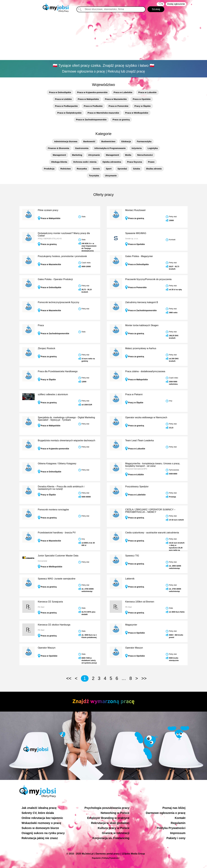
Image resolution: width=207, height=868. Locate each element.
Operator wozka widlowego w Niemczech (146, 417)
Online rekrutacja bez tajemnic (42, 818)
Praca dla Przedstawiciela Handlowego (58, 371)
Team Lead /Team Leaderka (139, 440)
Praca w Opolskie (142, 99)
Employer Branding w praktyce (108, 818)
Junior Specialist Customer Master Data (58, 556)
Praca (41, 325)
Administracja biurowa (66, 141)
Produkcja (49, 169)
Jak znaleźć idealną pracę (39, 808)
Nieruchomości (145, 155)
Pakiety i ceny (176, 838)
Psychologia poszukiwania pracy (107, 808)
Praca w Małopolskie (88, 99)
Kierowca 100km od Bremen (140, 602)
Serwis (96, 169)
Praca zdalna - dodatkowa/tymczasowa (145, 371)
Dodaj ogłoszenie (176, 4)
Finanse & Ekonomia (59, 148)
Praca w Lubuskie (147, 92)
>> (144, 678)
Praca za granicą (121, 120)
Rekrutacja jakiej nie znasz (40, 838)
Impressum (178, 833)
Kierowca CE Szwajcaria (50, 602)
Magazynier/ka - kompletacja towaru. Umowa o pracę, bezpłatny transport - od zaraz (153, 465)
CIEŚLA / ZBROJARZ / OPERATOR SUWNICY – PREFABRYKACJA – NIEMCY (150, 511)
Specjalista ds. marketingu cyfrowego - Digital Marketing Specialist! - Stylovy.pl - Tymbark (66, 419)
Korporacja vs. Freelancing (111, 838)
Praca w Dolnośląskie (60, 92)
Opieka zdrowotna (112, 162)
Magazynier (131, 625)
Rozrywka (82, 169)
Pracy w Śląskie (143, 106)
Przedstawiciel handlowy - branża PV (57, 533)
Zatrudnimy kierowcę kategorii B (142, 302)
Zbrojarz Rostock (47, 348)
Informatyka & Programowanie (110, 148)
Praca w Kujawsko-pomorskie (92, 92)
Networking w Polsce (115, 813)
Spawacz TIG (132, 556)
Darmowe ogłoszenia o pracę (166, 813)
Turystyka (94, 176)
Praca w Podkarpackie (66, 106)
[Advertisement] (103, 37)
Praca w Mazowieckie (116, 99)
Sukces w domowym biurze (40, 828)
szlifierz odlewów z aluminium (53, 394)
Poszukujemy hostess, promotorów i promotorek (62, 256)
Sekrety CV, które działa (38, 813)
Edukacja (126, 141)
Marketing (77, 155)
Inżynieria (137, 148)
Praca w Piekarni (134, 394)
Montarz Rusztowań (135, 210)
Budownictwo (108, 141)
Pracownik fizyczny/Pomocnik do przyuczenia (148, 279)
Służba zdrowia (154, 169)
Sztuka (136, 169)
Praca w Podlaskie (93, 106)
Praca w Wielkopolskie (137, 113)
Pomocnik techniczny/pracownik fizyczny (59, 302)
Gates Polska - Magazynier (139, 256)
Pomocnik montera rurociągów (53, 510)
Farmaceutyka (144, 141)
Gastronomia (82, 148)
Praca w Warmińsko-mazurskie (103, 113)
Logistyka (153, 148)
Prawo (151, 162)
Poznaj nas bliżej (174, 808)
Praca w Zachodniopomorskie (91, 120)
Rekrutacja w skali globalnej (110, 823)
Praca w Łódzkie (63, 99)
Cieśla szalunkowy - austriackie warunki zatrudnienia (152, 533)
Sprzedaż (122, 169)
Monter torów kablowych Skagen (142, 325)
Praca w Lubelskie (123, 92)
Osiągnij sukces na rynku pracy (43, 833)
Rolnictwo (66, 169)
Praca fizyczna (134, 162)
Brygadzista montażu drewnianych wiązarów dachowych (66, 440)
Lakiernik (130, 579)
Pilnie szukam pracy (48, 210)
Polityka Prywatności (171, 828)
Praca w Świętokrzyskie (69, 113)
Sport (109, 169)
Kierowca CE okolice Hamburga (54, 625)
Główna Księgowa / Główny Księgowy (57, 464)
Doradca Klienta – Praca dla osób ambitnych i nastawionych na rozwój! (61, 488)
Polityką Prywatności (111, 858)
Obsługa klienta (59, 162)
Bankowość (89, 141)
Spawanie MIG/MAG (136, 233)
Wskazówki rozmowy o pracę (41, 823)
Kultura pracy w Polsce (114, 828)
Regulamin (178, 823)
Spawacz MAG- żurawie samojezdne (57, 579)
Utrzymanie (94, 155)
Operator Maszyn (47, 648)
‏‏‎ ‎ (160, 4)
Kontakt (180, 818)
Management (59, 155)
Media (128, 155)
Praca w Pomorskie (119, 106)
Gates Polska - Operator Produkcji (55, 279)
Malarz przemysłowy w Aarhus (141, 348)
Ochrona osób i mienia (85, 162)
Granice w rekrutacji (116, 833)
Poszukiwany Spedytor (137, 487)
